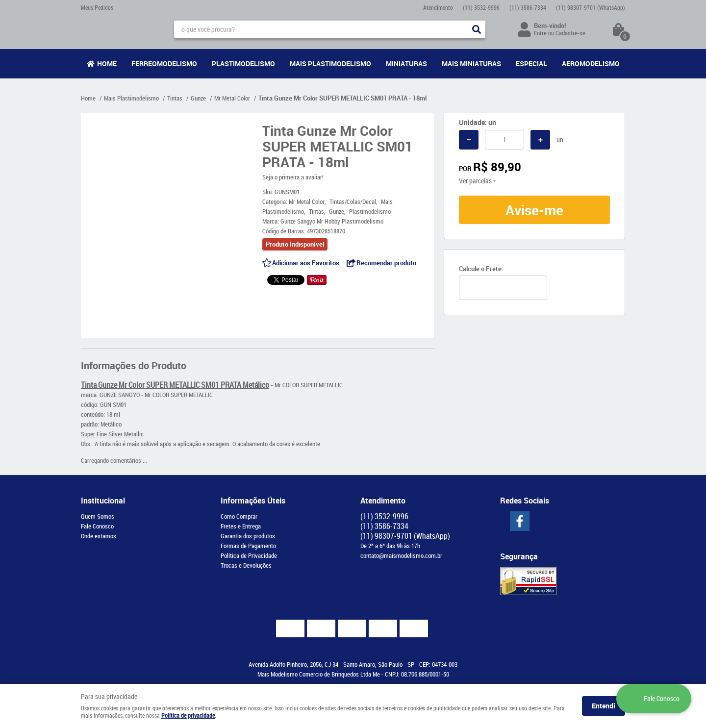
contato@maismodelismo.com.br (401, 555)
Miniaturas (406, 63)
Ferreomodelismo (164, 63)
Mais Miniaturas (471, 63)
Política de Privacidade (249, 555)
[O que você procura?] (477, 29)
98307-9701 (591, 7)
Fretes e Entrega (241, 526)
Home (107, 63)
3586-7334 (528, 7)
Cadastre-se (570, 33)
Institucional (103, 501)
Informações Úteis (253, 501)
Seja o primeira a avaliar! (293, 177)
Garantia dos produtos (248, 536)
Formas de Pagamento (248, 546)
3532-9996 (481, 7)
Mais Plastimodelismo (330, 63)
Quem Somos (98, 516)
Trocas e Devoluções (246, 565)
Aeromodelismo (591, 63)
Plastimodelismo (243, 63)
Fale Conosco (97, 526)
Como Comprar (239, 516)
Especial (531, 63)
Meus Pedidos (97, 7)
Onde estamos (99, 536)
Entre (540, 33)
